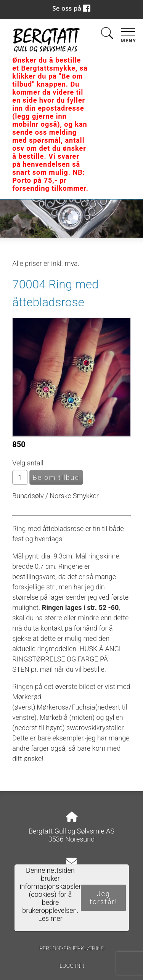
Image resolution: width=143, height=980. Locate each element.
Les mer (50, 918)
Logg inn (71, 966)
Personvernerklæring (71, 948)
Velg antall (28, 463)
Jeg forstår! (104, 898)
